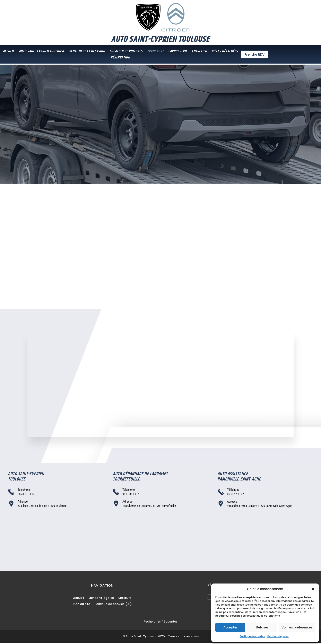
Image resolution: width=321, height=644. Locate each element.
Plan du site (81, 605)
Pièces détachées (225, 52)
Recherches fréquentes (161, 623)
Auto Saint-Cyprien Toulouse (42, 52)
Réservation (120, 58)
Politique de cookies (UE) (113, 605)
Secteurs (125, 599)
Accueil (9, 52)
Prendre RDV (254, 54)
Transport (155, 52)
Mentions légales (278, 636)
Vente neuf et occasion (87, 52)
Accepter (230, 627)
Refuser (262, 627)
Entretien (199, 52)
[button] (313, 589)
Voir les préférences (297, 627)
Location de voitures (126, 52)
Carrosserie (178, 52)
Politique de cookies (252, 636)
